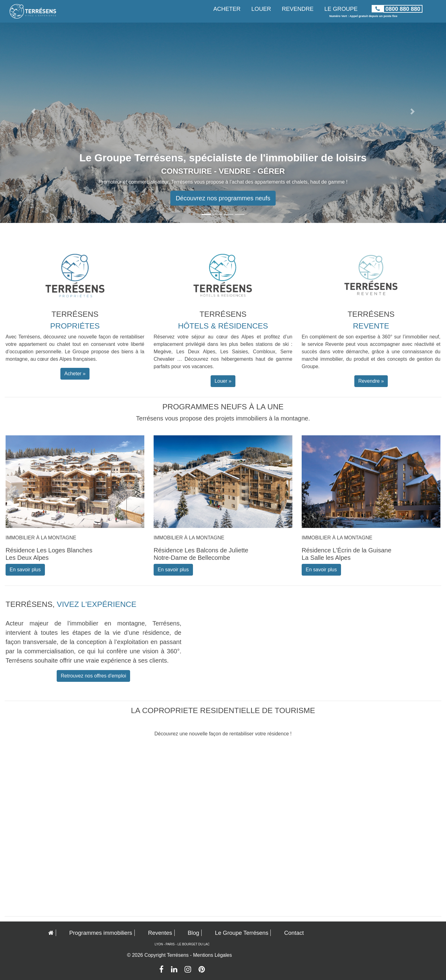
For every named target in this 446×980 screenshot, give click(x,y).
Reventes (160, 933)
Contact (294, 933)
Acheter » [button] (75, 374)
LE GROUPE (341, 9)
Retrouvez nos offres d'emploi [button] (93, 676)
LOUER (261, 9)
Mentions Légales (212, 955)
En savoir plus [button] (25, 570)
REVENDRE (298, 9)
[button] (33, 111)
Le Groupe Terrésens (242, 933)
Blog (193, 933)
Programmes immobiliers (101, 933)
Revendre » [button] (371, 381)
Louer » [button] (223, 381)
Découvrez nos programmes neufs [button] (223, 198)
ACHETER (227, 9)
